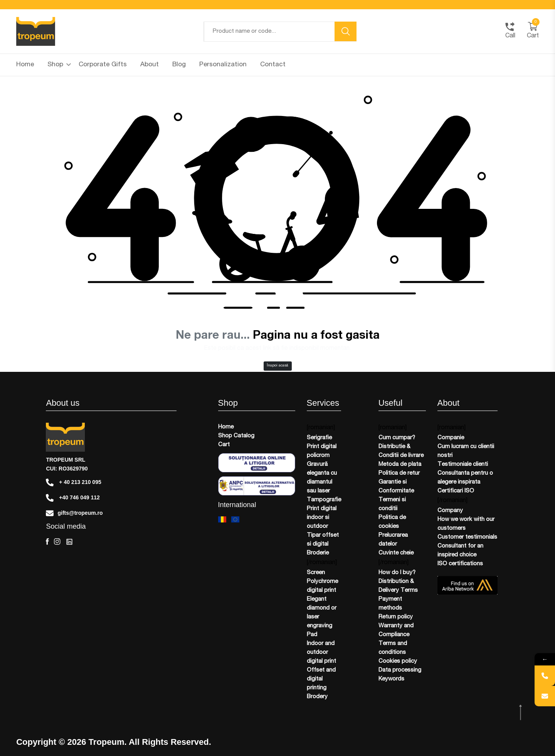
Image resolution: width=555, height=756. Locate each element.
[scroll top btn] (521, 713)
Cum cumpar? (397, 438)
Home (25, 65)
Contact (273, 65)
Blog (179, 65)
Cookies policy (398, 661)
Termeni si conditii (392, 504)
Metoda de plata (400, 465)
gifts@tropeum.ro (74, 513)
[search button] (346, 31)
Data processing (400, 670)
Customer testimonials (467, 537)
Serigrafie (319, 438)
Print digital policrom (322, 451)
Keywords (391, 679)
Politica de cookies (392, 522)
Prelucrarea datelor (393, 540)
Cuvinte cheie (396, 553)
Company (450, 511)
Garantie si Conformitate (396, 487)
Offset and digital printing (321, 679)
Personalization (223, 65)
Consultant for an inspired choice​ (460, 551)
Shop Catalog (236, 436)
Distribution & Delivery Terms (398, 586)
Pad (312, 635)
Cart (224, 445)
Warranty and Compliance (396, 630)
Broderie (318, 553)
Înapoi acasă (277, 366)
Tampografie (324, 500)
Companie (451, 438)
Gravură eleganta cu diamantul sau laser (322, 478)
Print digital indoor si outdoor (322, 518)
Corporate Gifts (103, 65)
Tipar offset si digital (323, 540)
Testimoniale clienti (463, 465)
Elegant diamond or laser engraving (322, 613)
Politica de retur (399, 473)
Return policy (396, 617)
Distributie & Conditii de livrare (401, 451)
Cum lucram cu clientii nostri (466, 451)
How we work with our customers (466, 524)
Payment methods (390, 604)
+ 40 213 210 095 (73, 482)
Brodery (317, 697)
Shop (59, 65)
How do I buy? (397, 573)
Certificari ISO (456, 491)
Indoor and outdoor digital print (321, 653)
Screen (316, 573)
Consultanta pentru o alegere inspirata (465, 478)
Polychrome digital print (322, 586)
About (150, 65)
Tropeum (107, 742)
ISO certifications (460, 564)
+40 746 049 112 (73, 498)
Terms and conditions (393, 648)
